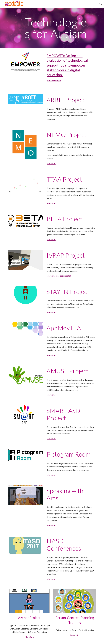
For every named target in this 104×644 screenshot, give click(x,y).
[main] (56, 28)
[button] (101, 4)
